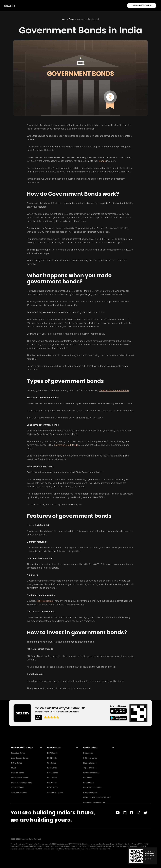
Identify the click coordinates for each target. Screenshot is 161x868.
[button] (26, 747)
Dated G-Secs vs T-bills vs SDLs (97, 797)
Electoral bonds (90, 763)
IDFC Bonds (52, 768)
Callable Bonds (17, 787)
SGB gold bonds (90, 758)
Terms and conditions (50, 849)
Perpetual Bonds (18, 753)
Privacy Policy (85, 849)
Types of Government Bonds (114, 390)
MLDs (14, 768)
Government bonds (91, 773)
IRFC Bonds (52, 778)
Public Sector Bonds (20, 778)
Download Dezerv (141, 6)
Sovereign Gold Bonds (66, 445)
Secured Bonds (18, 773)
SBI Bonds (52, 763)
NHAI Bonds (52, 753)
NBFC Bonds (17, 763)
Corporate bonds (90, 792)
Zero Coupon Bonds (20, 758)
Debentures (88, 753)
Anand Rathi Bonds (55, 792)
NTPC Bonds (53, 787)
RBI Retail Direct (45, 601)
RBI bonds (88, 778)
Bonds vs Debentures (92, 787)
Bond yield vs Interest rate (94, 802)
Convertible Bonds (19, 792)
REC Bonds (52, 758)
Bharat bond (88, 783)
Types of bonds (90, 768)
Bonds (72, 19)
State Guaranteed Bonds (21, 783)
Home (63, 19)
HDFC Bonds (53, 773)
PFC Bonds (52, 783)
